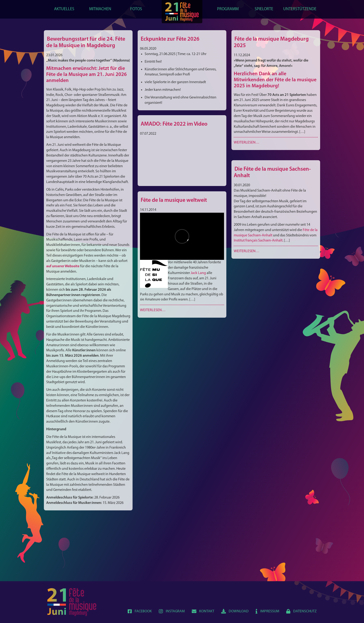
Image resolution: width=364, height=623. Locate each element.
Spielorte (264, 9)
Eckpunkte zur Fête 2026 (170, 39)
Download (235, 611)
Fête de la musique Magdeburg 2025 (271, 42)
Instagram (172, 611)
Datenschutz (301, 611)
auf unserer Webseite (63, 266)
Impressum (267, 611)
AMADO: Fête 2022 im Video (174, 124)
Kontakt (203, 611)
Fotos (136, 9)
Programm (228, 9)
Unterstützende (300, 9)
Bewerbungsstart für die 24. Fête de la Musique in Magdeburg (86, 42)
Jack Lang (198, 273)
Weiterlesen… (247, 143)
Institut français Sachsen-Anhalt (258, 241)
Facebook (140, 611)
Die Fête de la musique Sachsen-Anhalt (272, 173)
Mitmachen (100, 9)
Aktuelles (64, 9)
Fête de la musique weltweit (174, 200)
